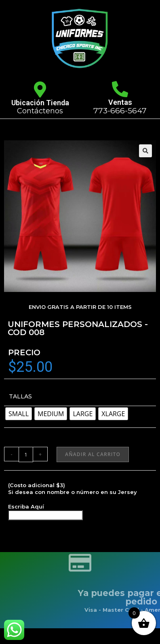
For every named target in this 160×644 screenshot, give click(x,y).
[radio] (19, 414)
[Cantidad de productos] (26, 454)
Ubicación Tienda (40, 103)
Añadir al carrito (93, 454)
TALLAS (20, 396)
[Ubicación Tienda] (40, 90)
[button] (145, 151)
